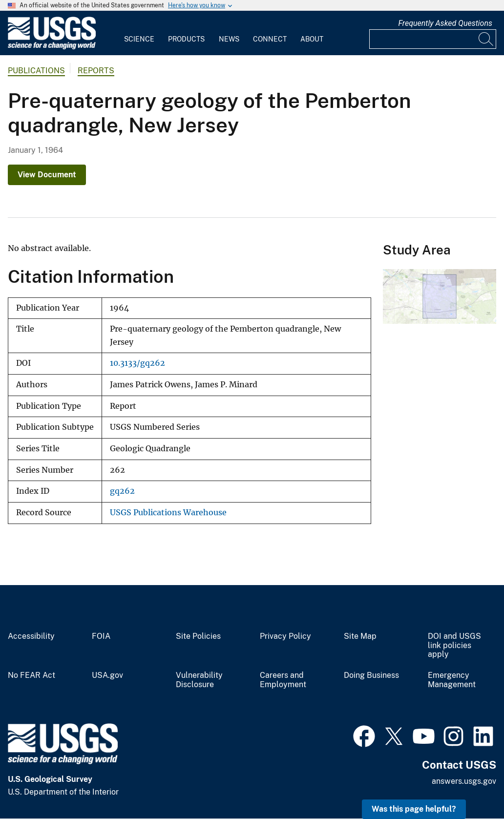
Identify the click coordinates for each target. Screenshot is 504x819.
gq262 (122, 491)
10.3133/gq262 (137, 363)
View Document (47, 175)
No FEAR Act (31, 675)
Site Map (360, 636)
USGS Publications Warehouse (168, 513)
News (229, 39)
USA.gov (107, 675)
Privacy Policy (285, 636)
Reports (96, 71)
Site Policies (198, 636)
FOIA (101, 636)
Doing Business (371, 675)
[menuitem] (139, 33)
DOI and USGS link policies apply (454, 646)
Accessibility (31, 636)
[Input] (433, 39)
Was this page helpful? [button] (414, 809)
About (312, 39)
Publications (36, 71)
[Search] (486, 39)
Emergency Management (452, 680)
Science (139, 39)
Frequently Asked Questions (445, 23)
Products (186, 39)
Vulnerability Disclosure (199, 680)
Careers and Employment (283, 680)
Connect (270, 39)
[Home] (52, 47)
